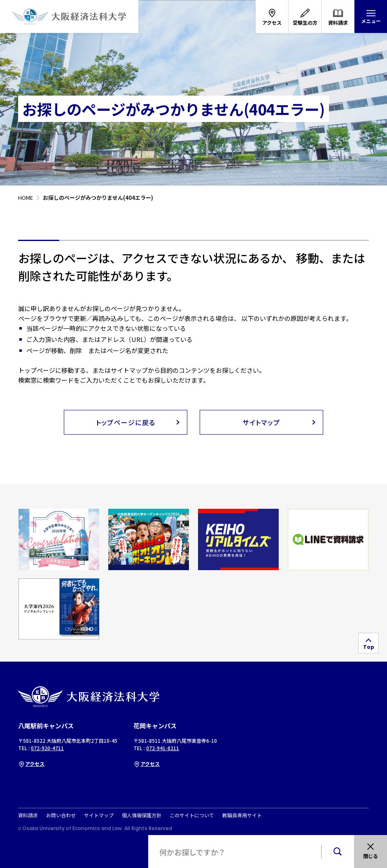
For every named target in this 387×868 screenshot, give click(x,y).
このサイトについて (192, 815)
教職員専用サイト (242, 815)
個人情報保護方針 (142, 815)
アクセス (31, 764)
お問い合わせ (61, 815)
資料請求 (28, 815)
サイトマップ (99, 815)
